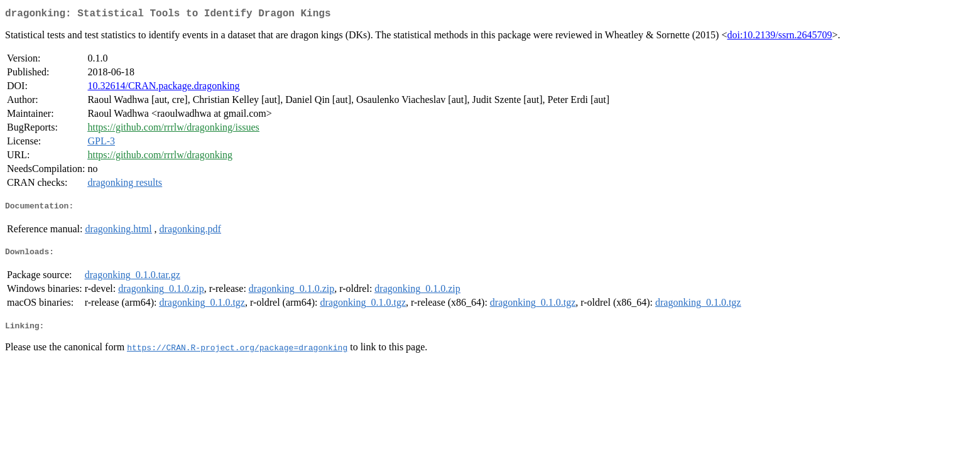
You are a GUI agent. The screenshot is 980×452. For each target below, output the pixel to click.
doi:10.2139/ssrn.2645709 (779, 37)
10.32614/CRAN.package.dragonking (163, 88)
